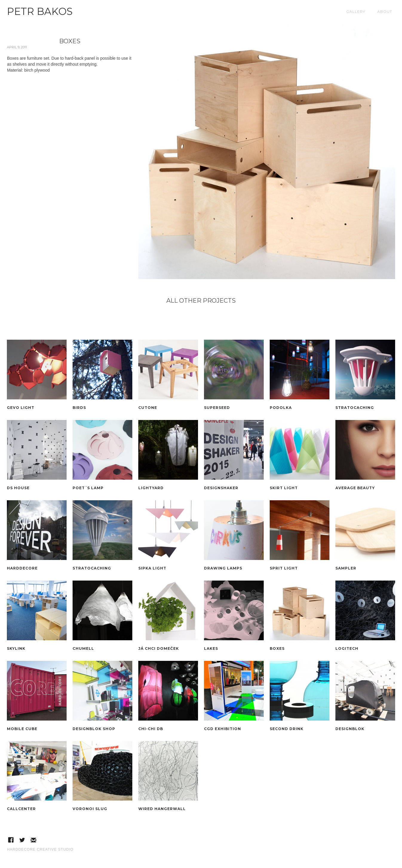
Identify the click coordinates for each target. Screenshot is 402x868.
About (385, 11)
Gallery (356, 11)
